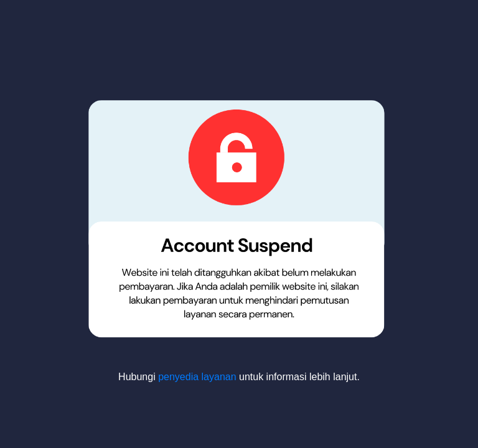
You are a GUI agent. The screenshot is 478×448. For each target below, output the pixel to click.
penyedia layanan (197, 377)
